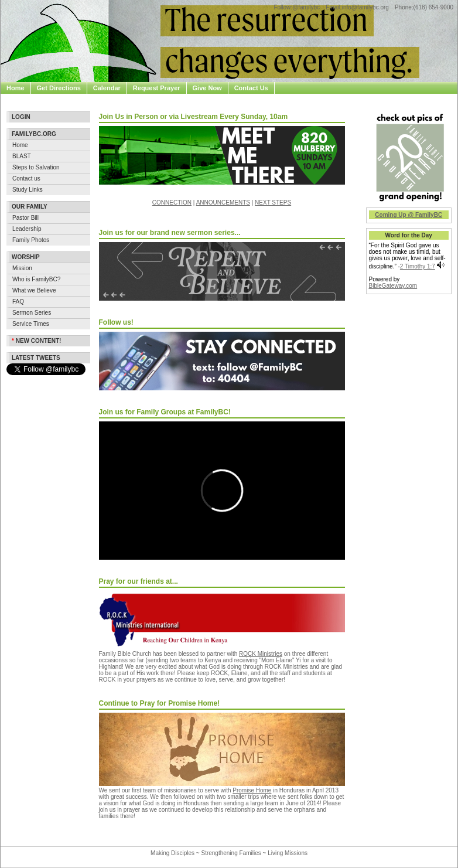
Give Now (207, 88)
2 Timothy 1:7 (418, 266)
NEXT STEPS (273, 202)
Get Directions (59, 88)
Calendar (107, 88)
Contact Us (251, 88)
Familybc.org (34, 134)
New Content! (36, 341)
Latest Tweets (36, 358)
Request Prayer (157, 88)
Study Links (28, 190)
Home (16, 88)
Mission (22, 268)
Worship (26, 257)
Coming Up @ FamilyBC (409, 215)
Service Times (31, 324)
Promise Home (252, 790)
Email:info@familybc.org (357, 7)
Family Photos (31, 240)
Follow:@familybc (297, 7)
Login (21, 117)
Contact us (26, 178)
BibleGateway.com (393, 286)
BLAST (22, 156)
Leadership (27, 229)
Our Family (30, 207)
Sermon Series (32, 313)
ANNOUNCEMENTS (223, 202)
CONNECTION (172, 202)
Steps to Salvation (36, 167)
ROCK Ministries (261, 654)
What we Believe (34, 290)
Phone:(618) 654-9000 (424, 7)
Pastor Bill (25, 218)
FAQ (18, 302)
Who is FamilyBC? (36, 279)
